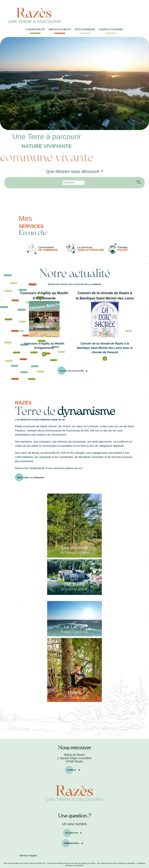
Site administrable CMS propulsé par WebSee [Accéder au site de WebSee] (116, 863)
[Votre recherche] (74, 183)
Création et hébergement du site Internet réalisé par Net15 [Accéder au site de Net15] (71, 863)
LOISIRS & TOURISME (111, 29)
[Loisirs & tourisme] (74, 670)
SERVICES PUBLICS (60, 29)
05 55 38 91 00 (72, 833)
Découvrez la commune (30, 477)
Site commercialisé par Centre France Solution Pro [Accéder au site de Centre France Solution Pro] (25, 863)
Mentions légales (28, 856)
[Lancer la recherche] (138, 181)
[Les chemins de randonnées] (74, 526)
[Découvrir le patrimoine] (74, 577)
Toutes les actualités (72, 371)
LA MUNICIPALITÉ (35, 29)
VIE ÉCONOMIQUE (85, 29)
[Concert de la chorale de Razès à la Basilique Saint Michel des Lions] (105, 319)
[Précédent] (11, 331)
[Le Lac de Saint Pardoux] (74, 619)
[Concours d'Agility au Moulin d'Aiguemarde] (44, 319)
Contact (72, 770)
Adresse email (72, 843)
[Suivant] (138, 331)
